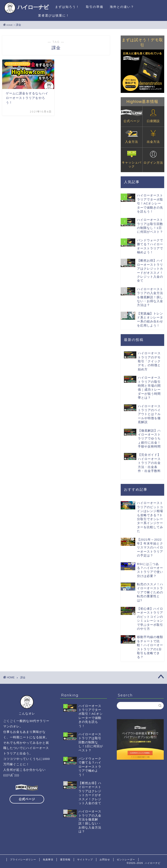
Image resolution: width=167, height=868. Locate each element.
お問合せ (105, 859)
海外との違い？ (122, 7)
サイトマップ (85, 859)
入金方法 (132, 137)
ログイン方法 (153, 158)
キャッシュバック (132, 159)
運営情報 (65, 859)
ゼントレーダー (126, 859)
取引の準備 (95, 7)
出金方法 (153, 137)
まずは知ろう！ (67, 7)
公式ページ (132, 116)
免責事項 (48, 859)
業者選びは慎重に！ (54, 15)
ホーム (43, 7)
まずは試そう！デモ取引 (142, 43)
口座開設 (153, 116)
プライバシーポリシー (23, 859)
